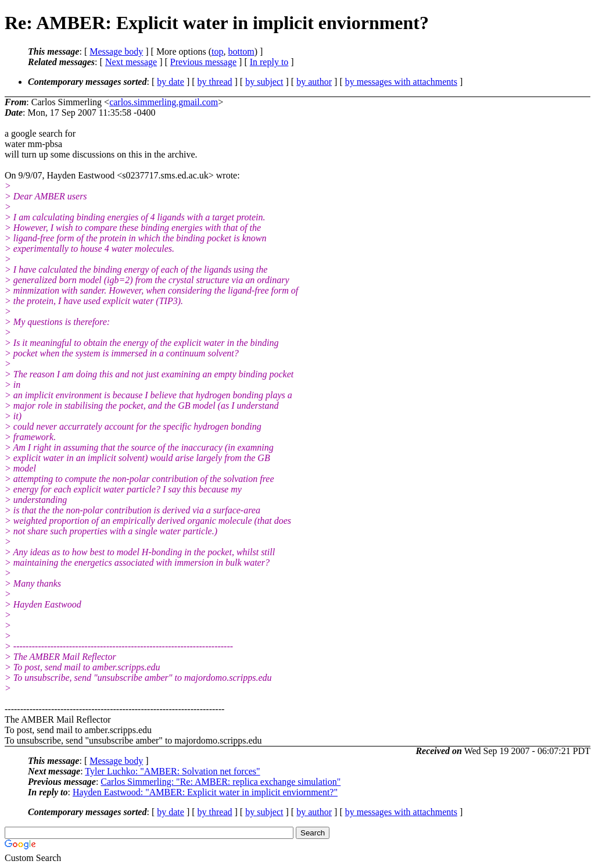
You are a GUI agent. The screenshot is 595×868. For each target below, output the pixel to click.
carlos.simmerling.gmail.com (164, 102)
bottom (241, 51)
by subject (264, 82)
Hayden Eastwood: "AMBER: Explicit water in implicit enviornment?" (205, 792)
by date (171, 82)
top (217, 51)
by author (314, 82)
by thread (215, 82)
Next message (131, 62)
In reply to (269, 62)
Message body (116, 51)
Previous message (203, 62)
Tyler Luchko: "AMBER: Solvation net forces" (172, 771)
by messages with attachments (401, 82)
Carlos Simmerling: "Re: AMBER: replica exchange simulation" (221, 782)
